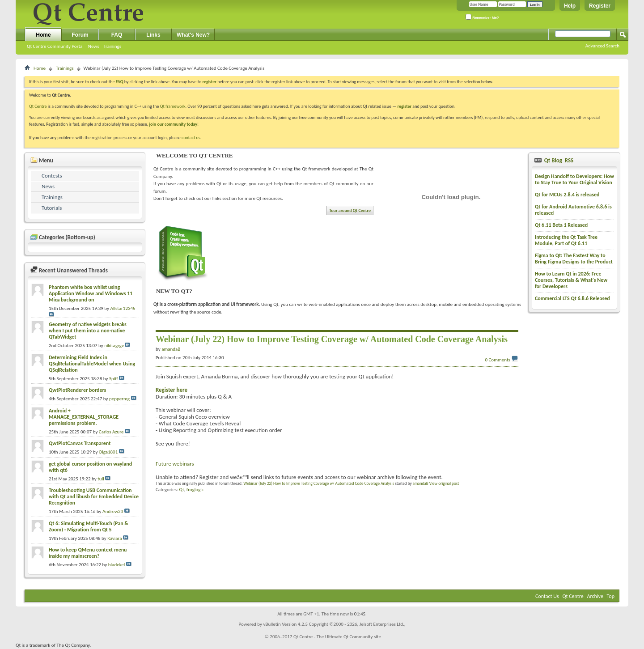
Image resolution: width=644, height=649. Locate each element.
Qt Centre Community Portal (55, 46)
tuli (101, 479)
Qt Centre (38, 106)
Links (153, 35)
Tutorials (52, 208)
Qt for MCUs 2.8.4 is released (567, 195)
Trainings (112, 46)
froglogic (195, 490)
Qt (181, 490)
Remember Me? (482, 17)
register (405, 106)
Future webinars (175, 464)
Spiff (114, 379)
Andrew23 (113, 511)
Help (570, 6)
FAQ (117, 35)
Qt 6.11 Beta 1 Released (561, 225)
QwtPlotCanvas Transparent (80, 443)
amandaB (421, 483)
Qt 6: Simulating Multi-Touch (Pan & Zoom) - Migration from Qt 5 (89, 526)
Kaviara (114, 538)
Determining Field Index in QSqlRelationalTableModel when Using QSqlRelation (92, 364)
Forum (80, 35)
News (94, 46)
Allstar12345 (123, 308)
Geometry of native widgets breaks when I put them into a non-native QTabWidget (88, 331)
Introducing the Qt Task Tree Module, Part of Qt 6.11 (566, 240)
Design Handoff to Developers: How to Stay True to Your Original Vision (574, 179)
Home (43, 35)
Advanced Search (602, 46)
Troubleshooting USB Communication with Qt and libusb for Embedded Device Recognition (94, 496)
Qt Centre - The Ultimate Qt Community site (337, 637)
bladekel (117, 565)
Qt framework (173, 106)
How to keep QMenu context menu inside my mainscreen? (88, 553)
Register (600, 6)
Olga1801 (108, 452)
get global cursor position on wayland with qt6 (90, 467)
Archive (595, 596)
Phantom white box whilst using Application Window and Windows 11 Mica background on (91, 293)
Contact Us (547, 596)
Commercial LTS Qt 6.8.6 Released (572, 298)
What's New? (193, 35)
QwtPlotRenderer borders (77, 390)
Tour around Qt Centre (350, 210)
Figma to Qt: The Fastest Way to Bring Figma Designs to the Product (574, 259)
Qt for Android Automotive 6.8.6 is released (573, 210)
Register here (172, 390)
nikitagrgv (114, 346)
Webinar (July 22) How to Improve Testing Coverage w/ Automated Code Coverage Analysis (319, 483)
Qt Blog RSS (558, 160)
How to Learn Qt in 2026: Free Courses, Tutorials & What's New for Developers (571, 280)
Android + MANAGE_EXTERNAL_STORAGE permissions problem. (84, 417)
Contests (52, 176)
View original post (444, 483)
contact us (191, 138)
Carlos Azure (111, 432)
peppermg (119, 399)
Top (611, 596)
